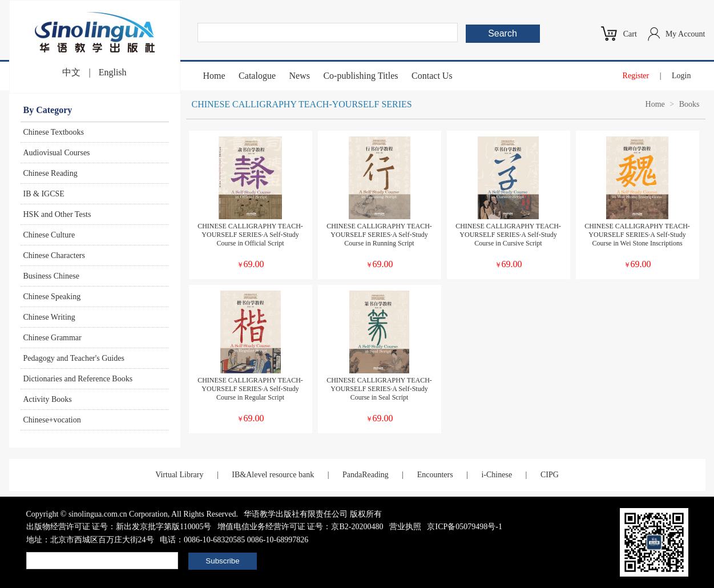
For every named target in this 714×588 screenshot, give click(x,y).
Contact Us (432, 76)
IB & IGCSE (44, 194)
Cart (630, 34)
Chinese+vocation (52, 420)
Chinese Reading (51, 173)
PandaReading (366, 475)
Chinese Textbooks (54, 132)
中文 (71, 72)
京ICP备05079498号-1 (464, 527)
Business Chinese (51, 276)
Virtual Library (179, 475)
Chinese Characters (54, 255)
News (299, 76)
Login (681, 76)
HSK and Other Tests (57, 214)
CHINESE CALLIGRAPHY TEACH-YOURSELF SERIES (302, 104)
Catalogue (257, 76)
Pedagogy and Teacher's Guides (74, 358)
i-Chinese (497, 475)
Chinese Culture (49, 235)
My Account (685, 34)
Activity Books (48, 399)
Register (636, 76)
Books (689, 104)
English (113, 72)
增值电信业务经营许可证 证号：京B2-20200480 (300, 527)
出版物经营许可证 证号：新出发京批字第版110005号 (119, 527)
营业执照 (405, 527)
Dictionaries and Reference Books (78, 379)
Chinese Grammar (53, 338)
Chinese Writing (49, 317)
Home (214, 76)
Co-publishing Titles (360, 76)
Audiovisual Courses (57, 153)
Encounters (435, 475)
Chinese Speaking (52, 297)
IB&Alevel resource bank (273, 475)
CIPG (550, 475)
